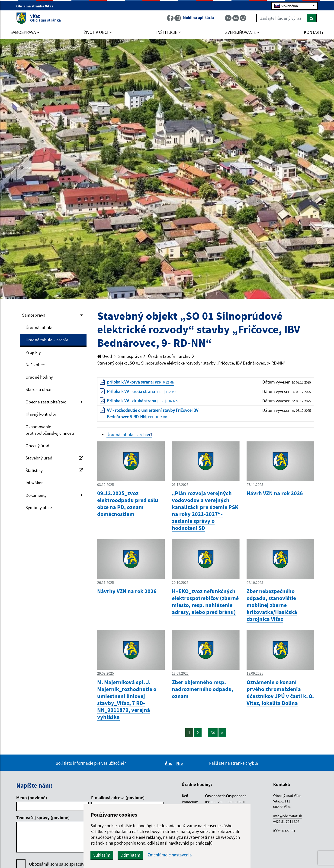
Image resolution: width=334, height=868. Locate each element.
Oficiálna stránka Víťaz (37, 6)
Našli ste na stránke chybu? (234, 763)
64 (213, 733)
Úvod (105, 356)
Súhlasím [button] (102, 855)
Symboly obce (39, 507)
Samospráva (34, 315)
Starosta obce (38, 389)
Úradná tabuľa (39, 327)
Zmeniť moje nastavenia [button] (170, 855)
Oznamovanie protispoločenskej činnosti (50, 430)
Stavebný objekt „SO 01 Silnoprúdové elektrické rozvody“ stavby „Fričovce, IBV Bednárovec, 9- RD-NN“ (191, 363)
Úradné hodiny (39, 377)
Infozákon (35, 483)
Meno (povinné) (32, 798)
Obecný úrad (37, 446)
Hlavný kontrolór (41, 414)
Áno (169, 763)
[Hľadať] (312, 18)
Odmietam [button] (130, 855)
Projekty (33, 352)
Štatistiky (54, 470)
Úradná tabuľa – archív (47, 340)
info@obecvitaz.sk (288, 816)
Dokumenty (36, 495)
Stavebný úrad (54, 458)
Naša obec (35, 365)
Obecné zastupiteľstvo (46, 402)
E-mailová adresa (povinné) (118, 798)
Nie (180, 763)
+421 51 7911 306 (286, 821)
